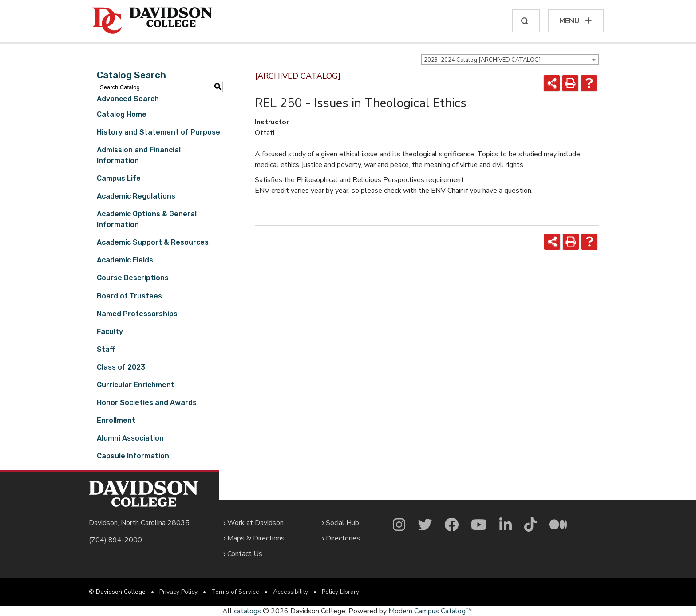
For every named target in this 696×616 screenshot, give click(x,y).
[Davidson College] (152, 21)
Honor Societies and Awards (147, 403)
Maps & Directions (256, 538)
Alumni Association (130, 438)
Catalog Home (122, 114)
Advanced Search (128, 99)
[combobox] (510, 60)
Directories (343, 538)
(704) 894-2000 (115, 540)
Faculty (110, 332)
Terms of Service (235, 592)
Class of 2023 (121, 367)
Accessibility (291, 592)
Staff (106, 349)
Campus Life (119, 178)
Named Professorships (137, 314)
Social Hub (342, 523)
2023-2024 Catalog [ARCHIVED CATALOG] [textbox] (482, 60)
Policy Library (340, 592)
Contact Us (245, 554)
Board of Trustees (129, 296)
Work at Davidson (255, 523)
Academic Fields (125, 260)
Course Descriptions (133, 278)
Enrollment (116, 420)
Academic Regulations (136, 196)
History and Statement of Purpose (158, 132)
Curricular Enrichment (136, 385)
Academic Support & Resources (153, 242)
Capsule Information (133, 456)
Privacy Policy (178, 592)
